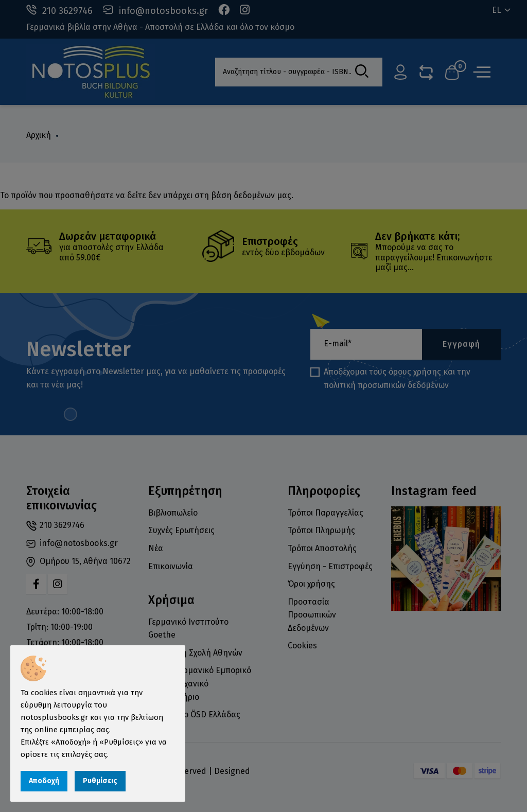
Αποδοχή (44, 781)
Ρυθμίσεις (100, 781)
